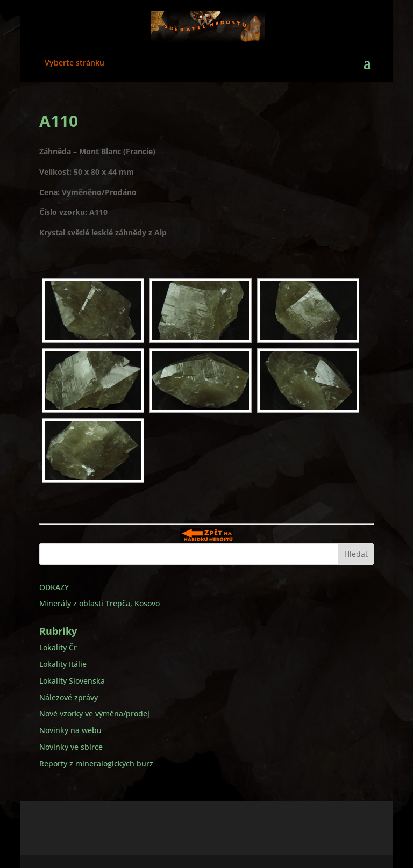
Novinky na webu (70, 730)
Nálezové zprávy (69, 697)
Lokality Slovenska (72, 681)
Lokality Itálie (63, 664)
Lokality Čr (58, 647)
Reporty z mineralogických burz (96, 763)
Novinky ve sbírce (71, 747)
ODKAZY (54, 587)
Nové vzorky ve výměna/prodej (94, 713)
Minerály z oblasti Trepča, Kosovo (99, 603)
